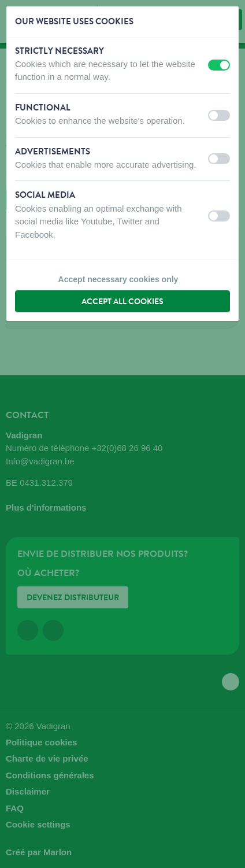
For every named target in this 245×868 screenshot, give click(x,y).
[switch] (219, 65)
